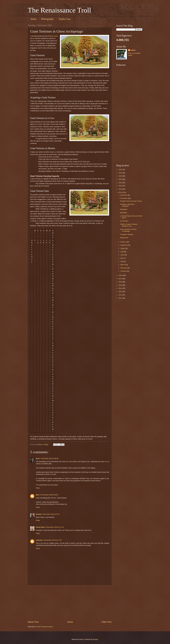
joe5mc (133, 50)
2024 (121, 176)
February (124, 268)
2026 (121, 170)
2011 (121, 298)
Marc (38, 495)
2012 (121, 295)
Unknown (39, 540)
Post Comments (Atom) (45, 627)
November (124, 198)
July (122, 252)
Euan (38, 458)
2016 (121, 282)
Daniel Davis (40, 527)
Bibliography (47, 19)
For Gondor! (124, 221)
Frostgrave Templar (127, 234)
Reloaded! (124, 209)
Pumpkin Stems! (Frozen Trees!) (131, 201)
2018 (121, 275)
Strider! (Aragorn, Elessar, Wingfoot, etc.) (129, 225)
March (123, 265)
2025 (121, 173)
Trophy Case (64, 19)
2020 (121, 189)
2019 (121, 192)
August (123, 248)
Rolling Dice (124, 238)
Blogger (96, 639)
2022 (121, 183)
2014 (121, 288)
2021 (121, 186)
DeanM (38, 514)
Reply (38, 488)
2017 (121, 279)
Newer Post (33, 622)
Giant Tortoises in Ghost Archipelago (128, 230)
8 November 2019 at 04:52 (49, 495)
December (124, 195)
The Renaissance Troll (59, 10)
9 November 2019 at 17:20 (52, 540)
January (123, 271)
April (122, 261)
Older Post (107, 622)
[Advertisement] (70, 603)
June (122, 255)
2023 (121, 179)
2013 (121, 292)
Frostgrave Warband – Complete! (128, 205)
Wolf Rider (124, 213)
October (123, 242)
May (122, 258)
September (124, 245)
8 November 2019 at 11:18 (55, 527)
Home (33, 19)
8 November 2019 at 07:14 (51, 514)
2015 (121, 285)
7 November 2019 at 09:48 (49, 458)
